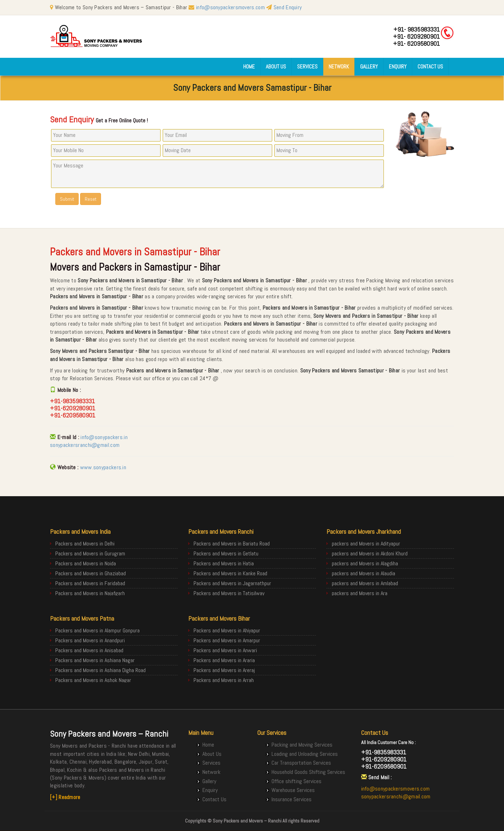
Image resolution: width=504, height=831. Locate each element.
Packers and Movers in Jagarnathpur (232, 583)
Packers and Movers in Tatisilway (229, 593)
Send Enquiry (284, 7)
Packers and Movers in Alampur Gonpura (97, 630)
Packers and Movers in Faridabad (90, 583)
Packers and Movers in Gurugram (90, 553)
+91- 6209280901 (416, 36)
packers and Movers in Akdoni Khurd (370, 553)
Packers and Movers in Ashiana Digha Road (100, 670)
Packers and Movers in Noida (86, 563)
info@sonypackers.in (104, 437)
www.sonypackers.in (103, 467)
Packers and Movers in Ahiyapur (227, 630)
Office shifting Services (296, 781)
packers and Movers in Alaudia (363, 573)
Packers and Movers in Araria (224, 660)
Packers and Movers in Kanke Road (230, 573)
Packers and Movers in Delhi (85, 544)
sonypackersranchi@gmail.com (85, 445)
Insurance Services (292, 799)
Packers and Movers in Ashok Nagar (93, 680)
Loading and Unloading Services (305, 754)
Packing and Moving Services (302, 745)
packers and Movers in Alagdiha (365, 563)
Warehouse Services (293, 790)
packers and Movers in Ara (360, 593)
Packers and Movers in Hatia (224, 563)
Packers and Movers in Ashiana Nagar (95, 660)
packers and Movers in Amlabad (365, 583)
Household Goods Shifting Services (308, 772)
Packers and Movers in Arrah (224, 680)
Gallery (369, 67)
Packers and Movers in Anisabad (89, 650)
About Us (276, 67)
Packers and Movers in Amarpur (227, 640)
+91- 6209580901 (416, 43)
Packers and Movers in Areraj (224, 670)
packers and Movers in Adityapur (366, 544)
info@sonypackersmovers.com (230, 7)
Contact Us (430, 67)
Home (249, 67)
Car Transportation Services (301, 763)
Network (339, 67)
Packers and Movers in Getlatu (226, 553)
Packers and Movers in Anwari (225, 650)
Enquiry (398, 67)
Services (307, 67)
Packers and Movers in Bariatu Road (232, 544)
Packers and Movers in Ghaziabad (91, 573)
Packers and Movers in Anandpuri (90, 640)
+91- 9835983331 (417, 29)
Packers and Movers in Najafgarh (90, 593)
